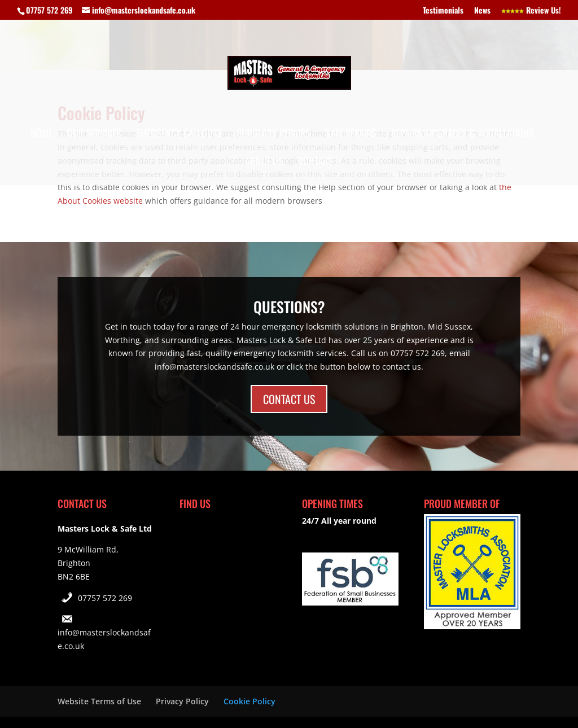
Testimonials (443, 11)
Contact (315, 163)
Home (41, 134)
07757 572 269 (105, 598)
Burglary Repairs (273, 134)
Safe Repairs (351, 134)
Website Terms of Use (99, 701)
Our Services (94, 134)
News (482, 11)
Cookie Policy (249, 701)
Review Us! (531, 11)
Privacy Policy (182, 701)
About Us (264, 163)
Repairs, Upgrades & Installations (463, 134)
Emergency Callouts (179, 134)
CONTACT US (289, 399)
